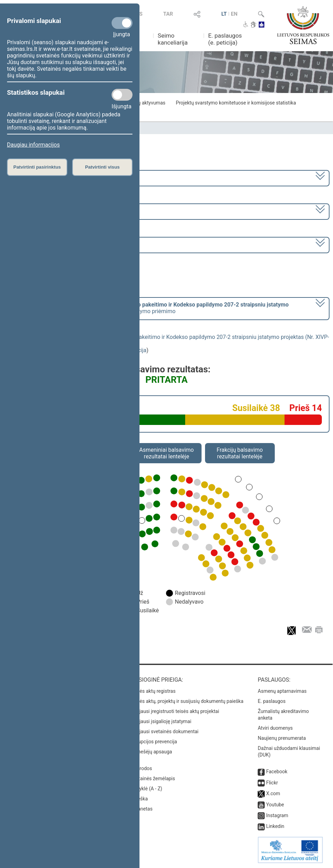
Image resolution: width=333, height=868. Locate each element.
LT (224, 14)
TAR (168, 14)
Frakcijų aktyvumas (145, 103)
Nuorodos (141, 768)
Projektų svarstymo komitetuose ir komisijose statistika (236, 103)
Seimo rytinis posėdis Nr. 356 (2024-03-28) (60, 244)
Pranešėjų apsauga (152, 752)
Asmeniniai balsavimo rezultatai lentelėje (166, 453)
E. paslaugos (272, 701)
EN (234, 14)
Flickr (272, 783)
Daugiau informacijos (33, 145)
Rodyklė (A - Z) (147, 789)
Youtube (275, 805)
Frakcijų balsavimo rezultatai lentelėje (240, 453)
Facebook (277, 772)
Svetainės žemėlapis (153, 778)
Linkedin (275, 826)
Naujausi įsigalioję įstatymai (161, 721)
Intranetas (142, 809)
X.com (273, 793)
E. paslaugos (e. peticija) (225, 39)
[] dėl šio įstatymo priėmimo (148, 308)
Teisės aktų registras (153, 691)
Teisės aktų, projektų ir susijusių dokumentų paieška (187, 701)
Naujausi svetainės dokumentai (165, 731)
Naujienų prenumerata (282, 738)
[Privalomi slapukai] (122, 23)
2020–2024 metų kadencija (42, 177)
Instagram (277, 815)
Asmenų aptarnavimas (282, 691)
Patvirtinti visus (102, 167)
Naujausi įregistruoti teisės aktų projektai (175, 711)
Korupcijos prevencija (154, 742)
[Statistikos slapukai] (122, 95)
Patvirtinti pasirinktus (37, 167)
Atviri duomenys (275, 728)
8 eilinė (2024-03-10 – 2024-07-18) (50, 211)
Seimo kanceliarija (173, 39)
